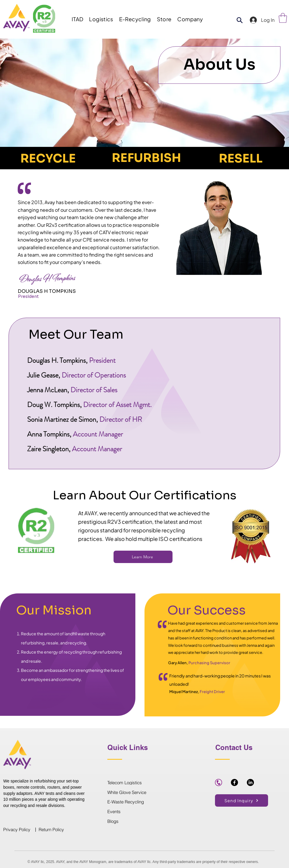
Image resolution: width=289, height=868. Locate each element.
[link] (283, 18)
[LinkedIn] (250, 782)
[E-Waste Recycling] (128, 802)
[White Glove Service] (144, 792)
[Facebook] (234, 782)
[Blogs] (128, 821)
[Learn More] (143, 557)
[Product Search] (239, 20)
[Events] (128, 812)
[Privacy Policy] (19, 830)
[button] (77, 19)
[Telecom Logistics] (144, 782)
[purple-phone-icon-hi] (219, 782)
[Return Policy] (54, 830)
